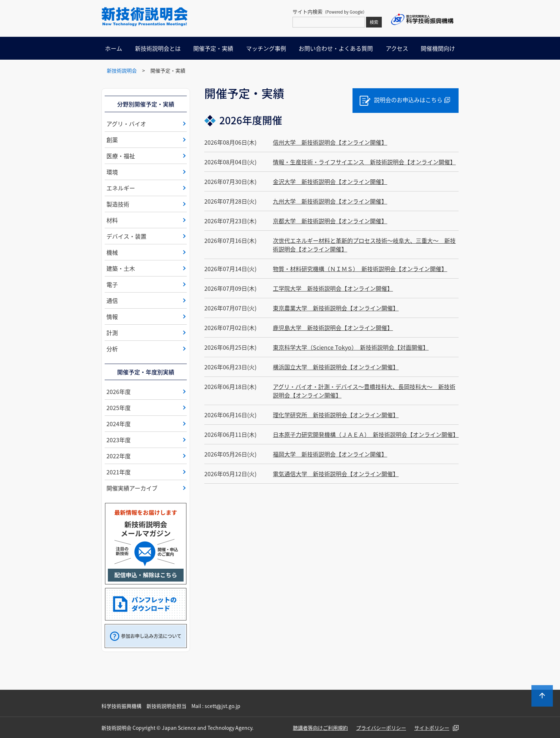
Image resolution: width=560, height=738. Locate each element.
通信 (112, 300)
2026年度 (119, 392)
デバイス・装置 (126, 236)
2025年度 (119, 408)
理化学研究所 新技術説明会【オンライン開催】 (336, 415)
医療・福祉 (121, 156)
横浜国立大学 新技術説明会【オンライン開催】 (336, 367)
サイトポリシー (432, 728)
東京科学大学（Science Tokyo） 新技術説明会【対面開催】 (351, 347)
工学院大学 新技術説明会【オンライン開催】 (333, 288)
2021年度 (119, 472)
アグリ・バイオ (126, 124)
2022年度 (119, 456)
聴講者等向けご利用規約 (320, 728)
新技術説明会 (122, 70)
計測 (112, 333)
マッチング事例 (266, 48)
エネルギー (121, 188)
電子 (112, 284)
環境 (112, 172)
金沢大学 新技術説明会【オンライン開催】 (330, 181)
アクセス (397, 48)
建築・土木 (121, 268)
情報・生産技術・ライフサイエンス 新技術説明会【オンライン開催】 (364, 162)
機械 (112, 252)
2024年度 (119, 424)
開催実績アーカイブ (132, 488)
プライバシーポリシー (381, 728)
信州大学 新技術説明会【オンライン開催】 (330, 142)
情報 (112, 316)
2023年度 (119, 440)
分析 (112, 349)
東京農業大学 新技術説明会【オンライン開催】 (336, 308)
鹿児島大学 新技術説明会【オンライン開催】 (333, 328)
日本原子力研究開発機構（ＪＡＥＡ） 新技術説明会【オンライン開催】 (366, 434)
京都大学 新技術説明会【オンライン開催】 (330, 221)
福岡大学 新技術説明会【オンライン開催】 (330, 454)
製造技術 (118, 204)
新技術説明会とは (158, 48)
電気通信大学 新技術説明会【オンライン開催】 (336, 474)
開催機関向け (438, 48)
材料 (112, 220)
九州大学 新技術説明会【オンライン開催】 (330, 201)
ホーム (114, 48)
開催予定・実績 (213, 48)
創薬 (112, 140)
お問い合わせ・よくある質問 (336, 48)
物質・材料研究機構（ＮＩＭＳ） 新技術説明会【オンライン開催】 (360, 269)
